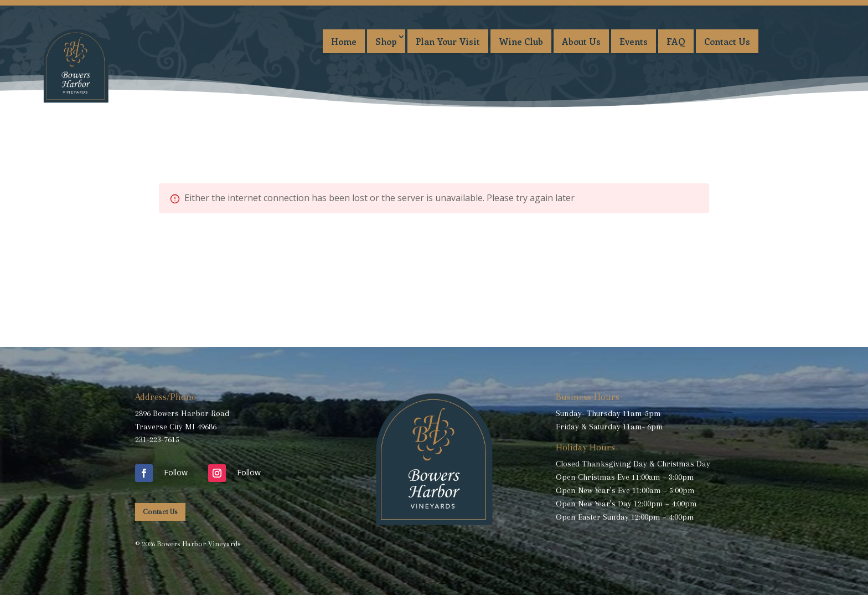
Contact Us (727, 41)
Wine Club (521, 41)
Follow (176, 472)
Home (344, 41)
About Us (581, 41)
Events (634, 41)
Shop (386, 41)
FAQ (676, 41)
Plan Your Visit (448, 41)
